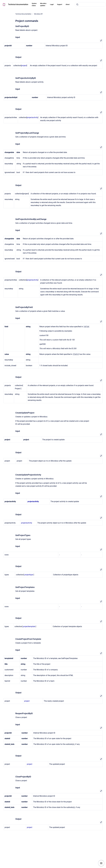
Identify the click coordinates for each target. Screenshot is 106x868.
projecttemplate (29, 626)
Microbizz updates (43, 5)
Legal (52, 4)
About (68, 4)
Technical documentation (18, 4)
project (24, 66)
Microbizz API (38, 14)
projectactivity (32, 117)
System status (34, 5)
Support (60, 4)
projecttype (29, 575)
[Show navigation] (101, 863)
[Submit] (77, 4)
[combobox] (90, 4)
